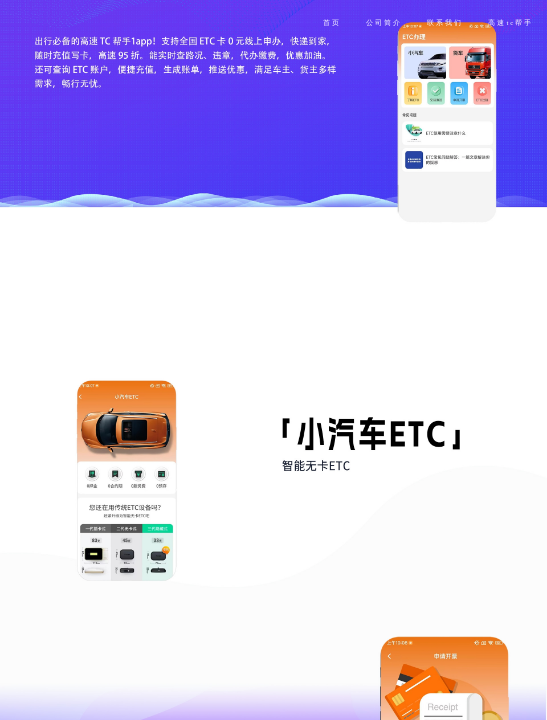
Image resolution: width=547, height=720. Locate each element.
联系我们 (445, 22)
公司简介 (384, 22)
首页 (332, 22)
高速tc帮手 (510, 22)
